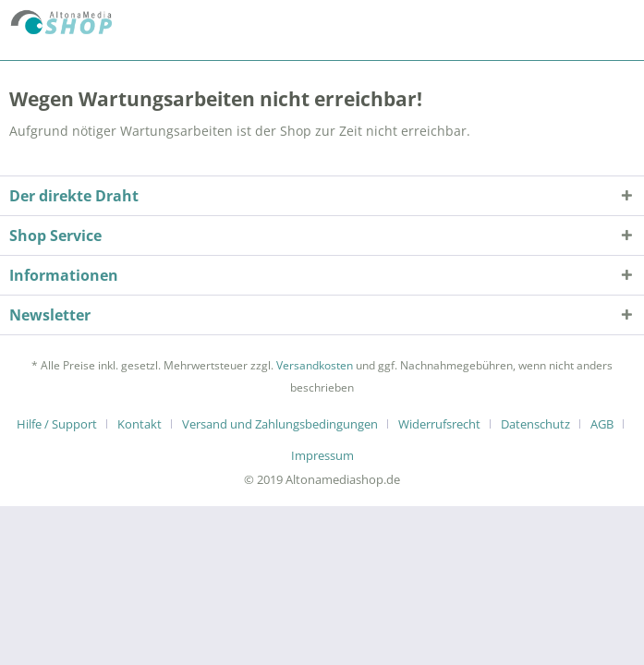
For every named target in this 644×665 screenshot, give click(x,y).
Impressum (322, 455)
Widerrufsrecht (439, 424)
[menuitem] (64, 424)
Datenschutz (535, 424)
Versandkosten (315, 365)
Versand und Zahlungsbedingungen (280, 424)
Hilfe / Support (57, 424)
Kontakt (140, 424)
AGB (602, 424)
